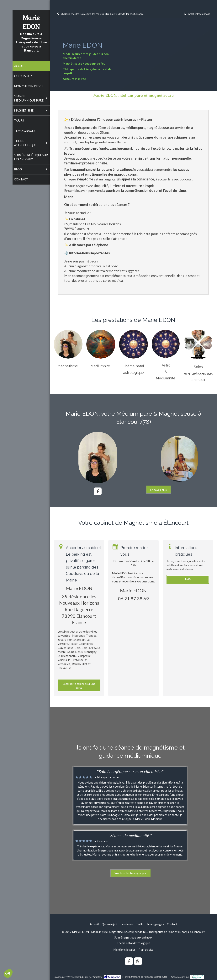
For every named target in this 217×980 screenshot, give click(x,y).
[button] (8, 973)
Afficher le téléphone (199, 14)
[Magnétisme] (68, 344)
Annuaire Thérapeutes (155, 977)
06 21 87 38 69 (133, 599)
